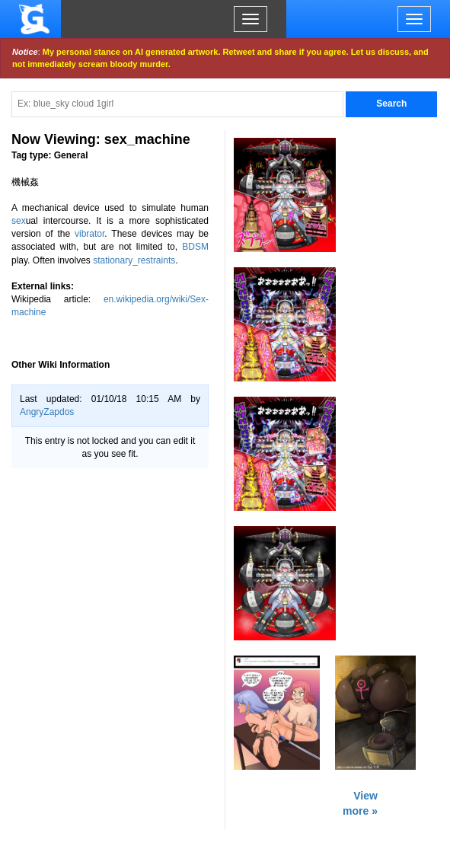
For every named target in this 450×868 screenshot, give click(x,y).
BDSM (195, 247)
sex (19, 221)
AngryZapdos (47, 412)
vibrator (89, 234)
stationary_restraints (134, 260)
